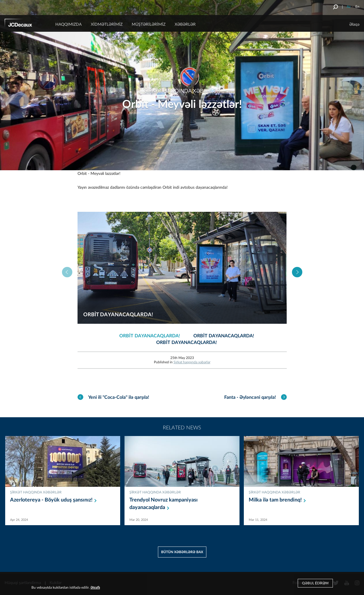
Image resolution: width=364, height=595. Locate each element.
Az (349, 7)
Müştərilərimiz (149, 25)
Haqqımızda (68, 25)
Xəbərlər (185, 25)
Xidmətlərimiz (107, 25)
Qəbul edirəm (315, 583)
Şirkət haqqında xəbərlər (192, 362)
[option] (182, 268)
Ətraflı (95, 587)
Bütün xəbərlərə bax (182, 552)
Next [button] (297, 272)
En (357, 7)
